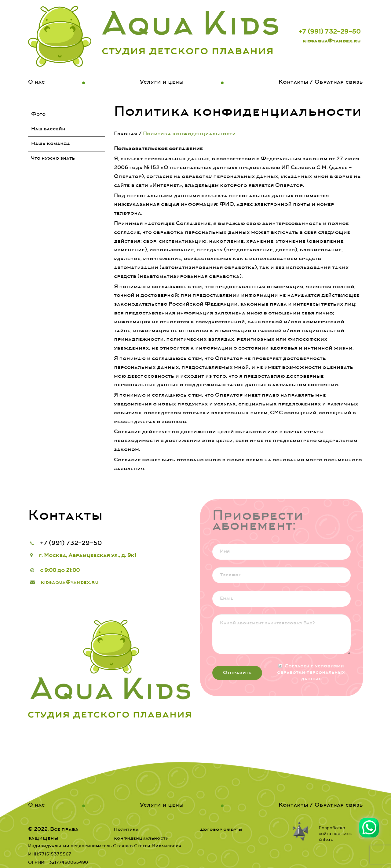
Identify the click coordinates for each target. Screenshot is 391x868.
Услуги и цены (162, 82)
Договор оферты (221, 830)
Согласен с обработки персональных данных (311, 673)
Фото (38, 114)
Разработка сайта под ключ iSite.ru (336, 834)
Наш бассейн (48, 129)
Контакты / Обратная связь (321, 82)
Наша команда (51, 144)
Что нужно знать (53, 158)
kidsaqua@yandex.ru (332, 41)
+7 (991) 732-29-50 (330, 32)
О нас (37, 82)
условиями (329, 666)
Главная (126, 134)
